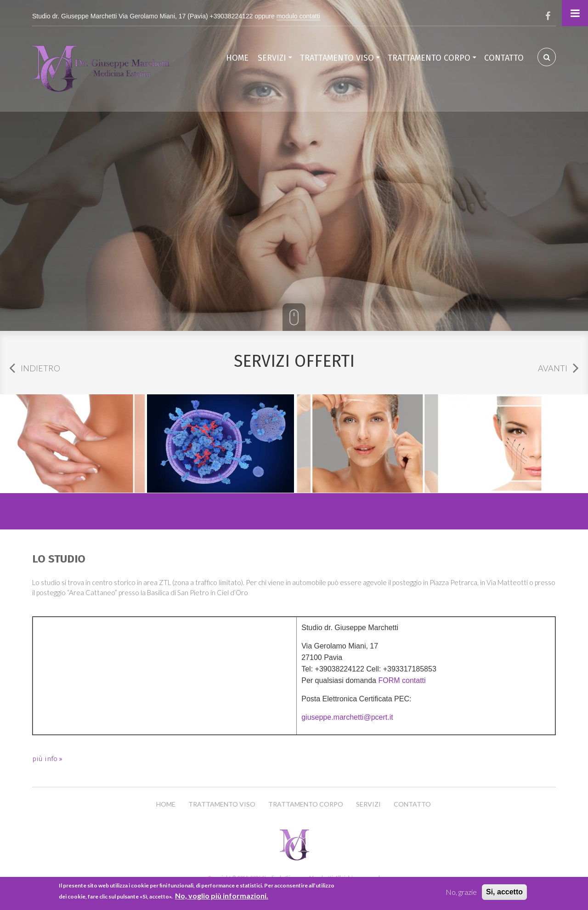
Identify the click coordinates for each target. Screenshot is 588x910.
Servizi (272, 58)
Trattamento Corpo (429, 58)
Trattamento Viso (337, 58)
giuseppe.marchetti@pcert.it (347, 717)
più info (46, 759)
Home (237, 58)
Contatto (504, 58)
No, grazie (461, 892)
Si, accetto (504, 892)
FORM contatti (402, 680)
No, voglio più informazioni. (222, 896)
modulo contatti (298, 16)
